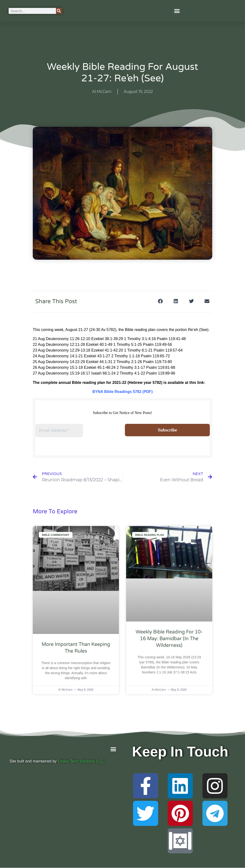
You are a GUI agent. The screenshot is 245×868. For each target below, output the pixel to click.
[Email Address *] (59, 431)
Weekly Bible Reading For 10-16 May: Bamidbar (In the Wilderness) (169, 639)
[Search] (59, 11)
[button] (177, 11)
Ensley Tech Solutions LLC (80, 762)
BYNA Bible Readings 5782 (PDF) (122, 392)
